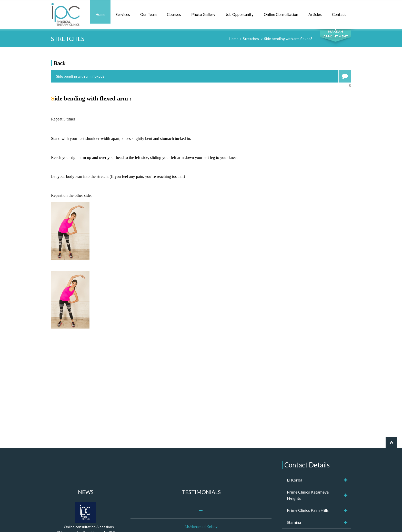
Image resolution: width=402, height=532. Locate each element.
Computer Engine (243, 523)
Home (100, 14)
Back (60, 63)
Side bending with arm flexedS (288, 39)
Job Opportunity (240, 14)
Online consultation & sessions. (89, 438)
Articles (315, 14)
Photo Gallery (203, 14)
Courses (174, 14)
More (200, 479)
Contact (339, 14)
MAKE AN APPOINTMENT (336, 34)
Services (123, 14)
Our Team (148, 14)
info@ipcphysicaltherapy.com (316, 473)
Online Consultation (281, 14)
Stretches (251, 39)
